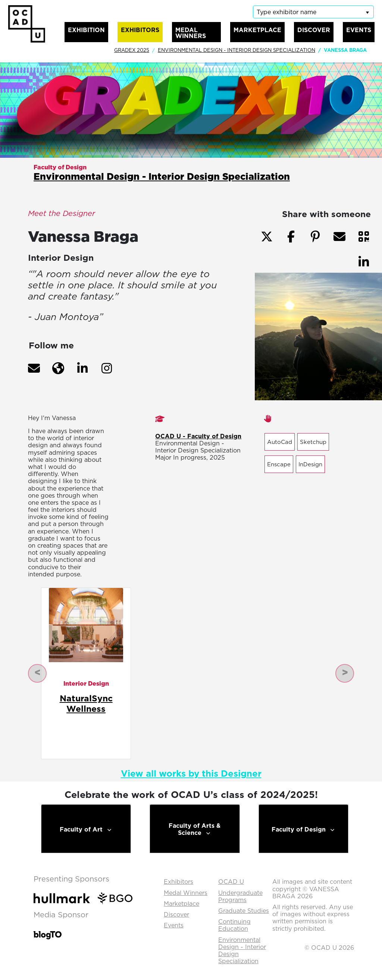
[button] (34, 368)
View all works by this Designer (191, 773)
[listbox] (313, 12)
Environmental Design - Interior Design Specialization (237, 50)
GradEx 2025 (132, 50)
